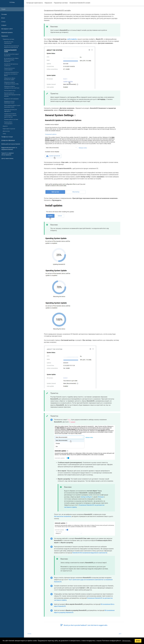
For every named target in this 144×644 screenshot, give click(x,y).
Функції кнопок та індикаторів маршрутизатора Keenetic (12, 95)
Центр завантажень (7, 158)
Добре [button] (138, 641)
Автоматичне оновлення (63, 516)
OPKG (13, 134)
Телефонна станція (12, 137)
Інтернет (12, 25)
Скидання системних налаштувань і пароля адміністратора (10, 115)
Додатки (13, 126)
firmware (101, 497)
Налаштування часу (10, 91)
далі (120, 634)
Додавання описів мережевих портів (9, 102)
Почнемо (4, 14)
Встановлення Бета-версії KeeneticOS (11, 55)
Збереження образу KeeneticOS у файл (10, 79)
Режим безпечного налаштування (9, 69)
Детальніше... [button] (127, 641)
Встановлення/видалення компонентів (90, 553)
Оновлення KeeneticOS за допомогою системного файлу (11, 74)
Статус (12, 22)
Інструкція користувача (35, 3)
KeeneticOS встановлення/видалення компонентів (12, 47)
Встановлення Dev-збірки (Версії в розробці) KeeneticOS (11, 60)
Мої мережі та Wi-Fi (12, 29)
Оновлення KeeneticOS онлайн (10, 51)
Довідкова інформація (12, 140)
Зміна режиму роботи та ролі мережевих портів (12, 106)
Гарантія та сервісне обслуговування (12, 154)
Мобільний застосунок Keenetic (12, 144)
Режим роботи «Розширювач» (8, 123)
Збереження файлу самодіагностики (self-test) (12, 87)
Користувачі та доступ (13, 129)
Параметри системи (13, 39)
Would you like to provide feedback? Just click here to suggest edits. (84, 625)
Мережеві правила (12, 32)
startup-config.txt (86, 497)
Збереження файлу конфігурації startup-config (11, 83)
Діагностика (13, 131)
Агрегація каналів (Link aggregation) (10, 110)
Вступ (12, 18)
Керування (12, 36)
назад (29, 634)
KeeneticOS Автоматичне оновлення (11, 65)
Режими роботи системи (11, 119)
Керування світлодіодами (11, 99)
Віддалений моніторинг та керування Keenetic (12, 148)
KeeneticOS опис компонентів (9, 43)
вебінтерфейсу (72, 39)
